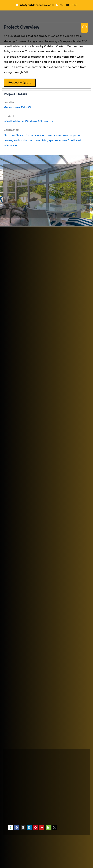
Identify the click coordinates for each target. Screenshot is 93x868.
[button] (84, 28)
